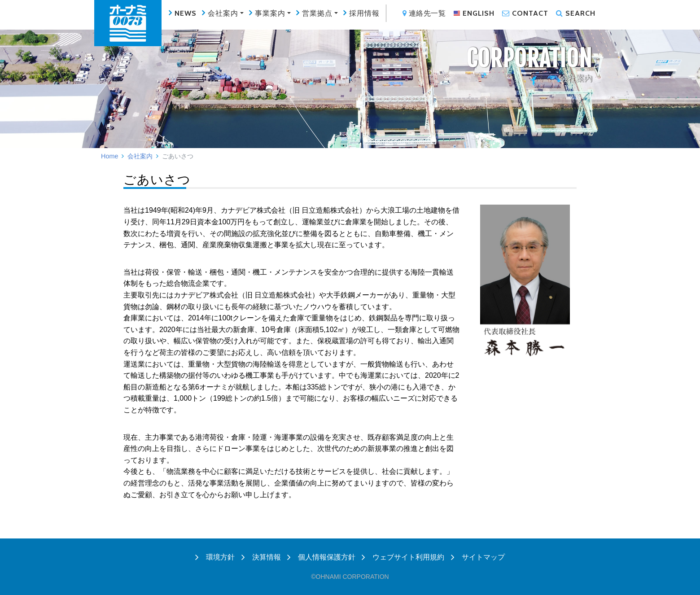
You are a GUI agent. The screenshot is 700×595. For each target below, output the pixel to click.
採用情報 (364, 13)
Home (109, 156)
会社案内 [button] (223, 13)
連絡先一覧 (424, 13)
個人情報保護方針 (321, 557)
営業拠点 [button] (317, 13)
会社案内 (140, 156)
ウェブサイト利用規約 (403, 557)
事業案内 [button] (270, 13)
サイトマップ (478, 557)
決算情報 (261, 557)
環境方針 (215, 557)
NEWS (186, 13)
